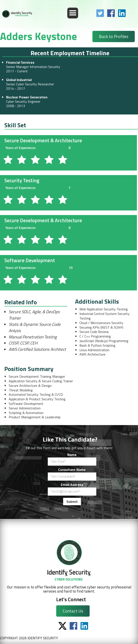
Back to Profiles (114, 36)
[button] (73, 13)
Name (72, 455)
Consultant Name (72, 470)
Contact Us (73, 611)
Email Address (72, 485)
